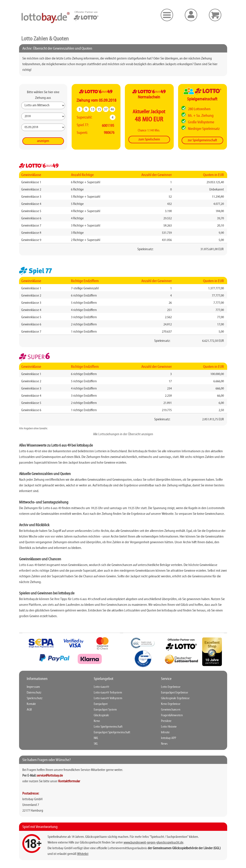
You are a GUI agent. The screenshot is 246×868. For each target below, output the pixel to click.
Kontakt (31, 704)
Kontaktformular (69, 781)
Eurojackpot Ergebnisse (175, 693)
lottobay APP (169, 738)
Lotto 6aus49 (101, 687)
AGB (29, 710)
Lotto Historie (169, 727)
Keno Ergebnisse (171, 704)
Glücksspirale (101, 715)
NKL (96, 738)
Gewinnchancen (171, 710)
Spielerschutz (35, 698)
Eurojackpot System (105, 710)
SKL (96, 744)
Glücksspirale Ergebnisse (175, 698)
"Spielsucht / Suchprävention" (169, 837)
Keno (97, 721)
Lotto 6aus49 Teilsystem (108, 693)
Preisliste (166, 721)
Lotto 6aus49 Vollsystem (108, 698)
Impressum (33, 687)
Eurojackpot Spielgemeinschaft (112, 732)
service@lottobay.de (50, 776)
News (164, 744)
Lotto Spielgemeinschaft (108, 727)
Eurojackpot (101, 704)
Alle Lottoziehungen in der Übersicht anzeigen (123, 434)
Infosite (165, 732)
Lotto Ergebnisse (171, 687)
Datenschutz (34, 693)
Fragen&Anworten (172, 715)
